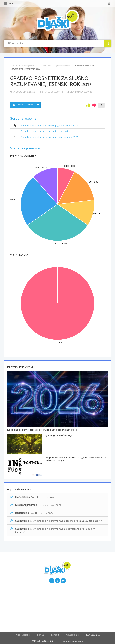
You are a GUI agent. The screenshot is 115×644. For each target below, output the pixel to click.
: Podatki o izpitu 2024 (32, 513)
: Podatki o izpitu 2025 (32, 497)
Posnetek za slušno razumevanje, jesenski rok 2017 (49, 126)
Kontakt (55, 635)
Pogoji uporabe (23, 635)
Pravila (40, 635)
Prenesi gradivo (23, 105)
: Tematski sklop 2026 (36, 505)
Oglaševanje (73, 635)
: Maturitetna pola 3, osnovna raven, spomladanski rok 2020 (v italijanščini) (52, 530)
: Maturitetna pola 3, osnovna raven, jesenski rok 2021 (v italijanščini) (56, 521)
